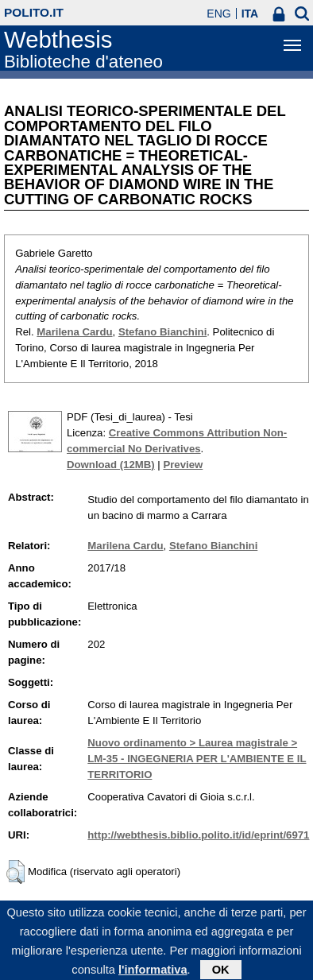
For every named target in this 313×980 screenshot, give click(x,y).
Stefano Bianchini (162, 332)
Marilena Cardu (74, 332)
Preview (183, 465)
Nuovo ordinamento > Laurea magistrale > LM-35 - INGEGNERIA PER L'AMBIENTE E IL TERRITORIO (197, 759)
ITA (250, 14)
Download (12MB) (111, 465)
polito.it (34, 12)
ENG (218, 14)
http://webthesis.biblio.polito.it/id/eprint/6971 (198, 835)
